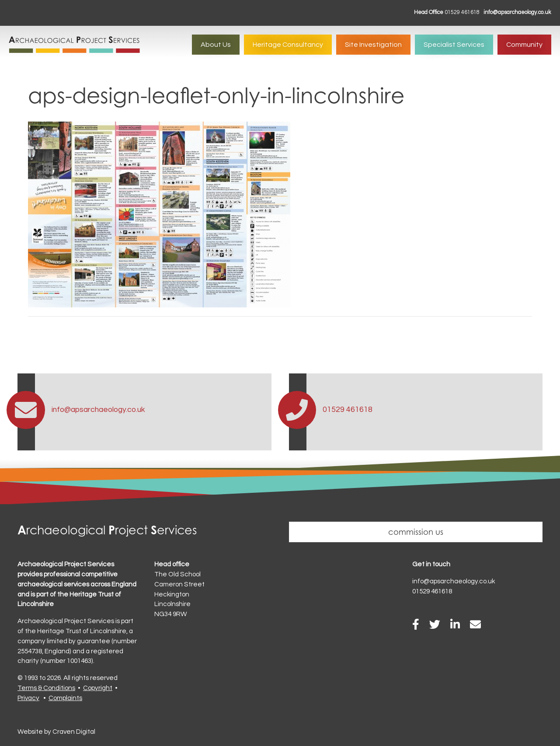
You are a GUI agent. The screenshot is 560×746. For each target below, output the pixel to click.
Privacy (28, 698)
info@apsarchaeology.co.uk (517, 12)
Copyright (98, 688)
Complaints (65, 698)
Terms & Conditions (46, 688)
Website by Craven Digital (56, 732)
